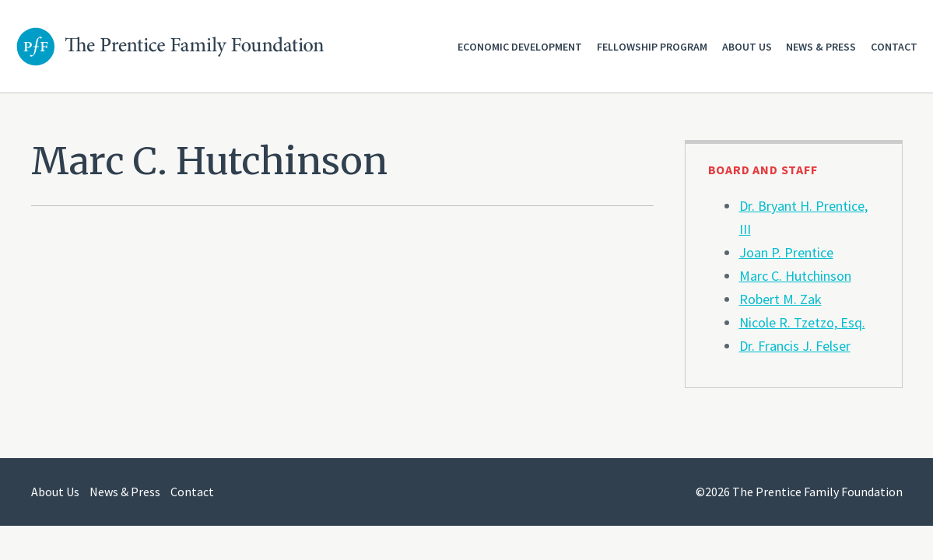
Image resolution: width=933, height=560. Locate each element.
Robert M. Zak (780, 299)
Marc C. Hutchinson (795, 276)
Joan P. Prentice (786, 252)
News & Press (821, 47)
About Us (747, 47)
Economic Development (520, 47)
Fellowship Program (652, 47)
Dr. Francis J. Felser (795, 346)
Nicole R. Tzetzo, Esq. (802, 322)
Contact (894, 47)
